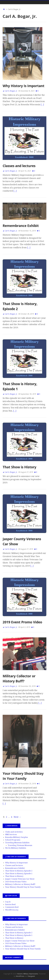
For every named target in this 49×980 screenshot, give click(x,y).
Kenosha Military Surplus (17, 837)
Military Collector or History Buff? (20, 884)
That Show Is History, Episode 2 (19, 871)
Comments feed (12, 907)
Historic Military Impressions (28, 974)
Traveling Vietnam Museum (20, 845)
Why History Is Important (23, 86)
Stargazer (31, 976)
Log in (8, 902)
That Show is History (19, 467)
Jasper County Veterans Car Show (20, 879)
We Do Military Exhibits (16, 848)
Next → (17, 817)
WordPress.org (12, 910)
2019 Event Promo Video (22, 622)
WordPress (20, 976)
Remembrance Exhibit (21, 226)
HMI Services (11, 834)
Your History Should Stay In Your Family (23, 887)
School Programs (13, 840)
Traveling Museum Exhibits (17, 843)
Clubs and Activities (14, 832)
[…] (42, 104)
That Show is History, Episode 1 (19, 874)
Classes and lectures (19, 166)
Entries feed (10, 904)
